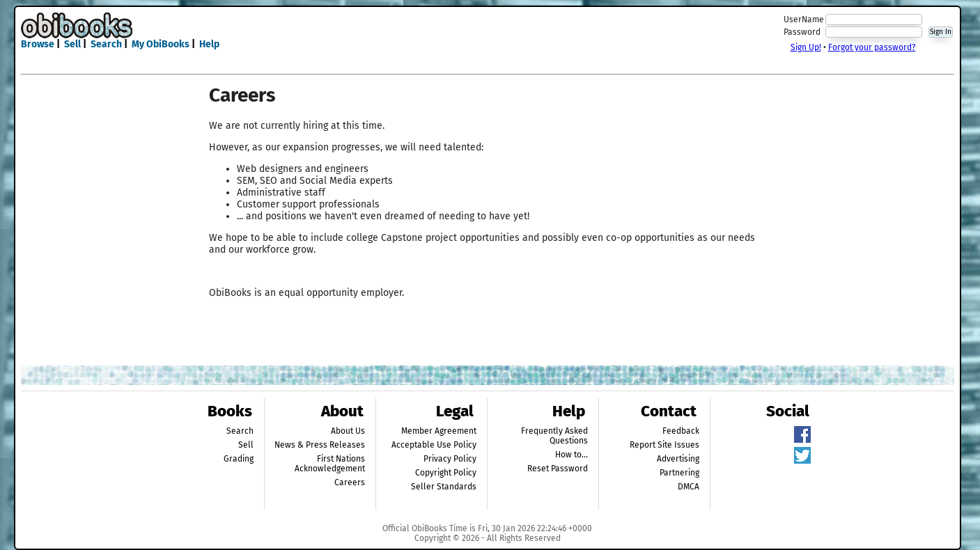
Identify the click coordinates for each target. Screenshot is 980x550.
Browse (38, 44)
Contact (669, 411)
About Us (348, 431)
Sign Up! (806, 47)
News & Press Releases (320, 445)
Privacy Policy (450, 459)
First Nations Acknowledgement (330, 464)
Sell (72, 44)
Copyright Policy (446, 473)
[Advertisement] (488, 33)
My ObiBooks (161, 44)
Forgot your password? (872, 47)
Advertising (678, 459)
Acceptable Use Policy (434, 445)
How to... (571, 455)
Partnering (679, 473)
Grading (239, 459)
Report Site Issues (664, 445)
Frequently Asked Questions (554, 436)
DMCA (689, 487)
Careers (350, 482)
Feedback (681, 431)
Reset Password (558, 469)
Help (209, 44)
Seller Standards (444, 487)
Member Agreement (439, 431)
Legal (455, 411)
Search (106, 44)
